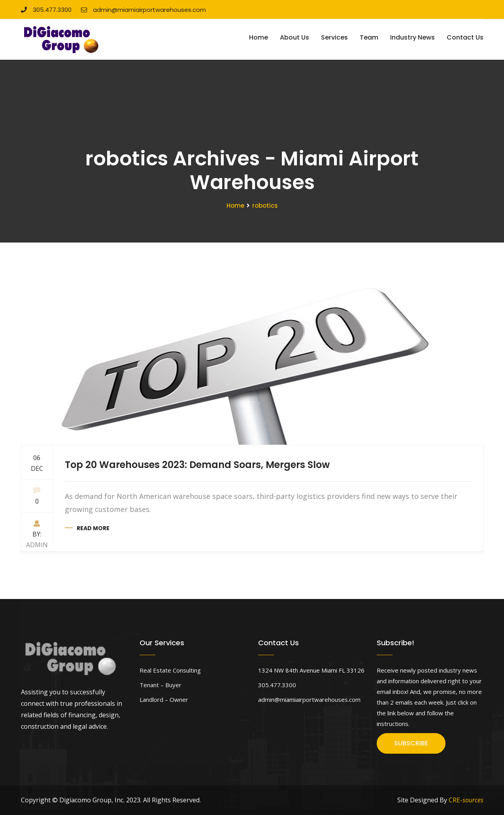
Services (334, 37)
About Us (294, 37)
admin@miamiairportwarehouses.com (143, 10)
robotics (265, 206)
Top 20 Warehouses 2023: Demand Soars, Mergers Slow (197, 465)
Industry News (412, 37)
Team (369, 37)
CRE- (466, 800)
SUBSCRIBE (411, 743)
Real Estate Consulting (170, 670)
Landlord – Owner (164, 699)
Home (259, 37)
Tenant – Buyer (160, 685)
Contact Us (465, 37)
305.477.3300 (46, 10)
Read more (93, 528)
